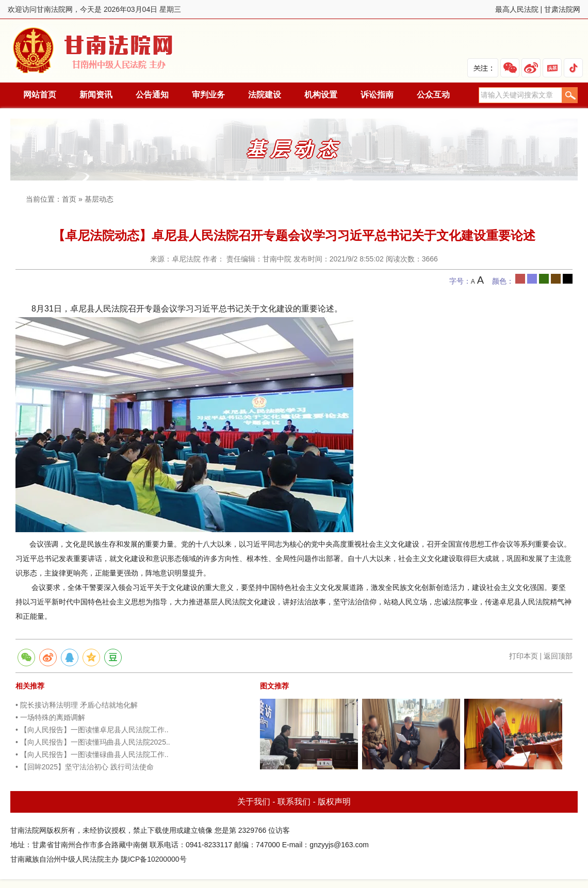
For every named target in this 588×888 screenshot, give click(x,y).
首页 (69, 199)
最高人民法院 (517, 9)
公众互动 (433, 95)
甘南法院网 (94, 51)
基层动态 (99, 199)
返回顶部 (558, 656)
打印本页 (524, 656)
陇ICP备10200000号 (154, 859)
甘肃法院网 (562, 9)
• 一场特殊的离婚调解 (50, 717)
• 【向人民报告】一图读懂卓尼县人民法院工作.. (92, 730)
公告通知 (152, 95)
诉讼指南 (377, 95)
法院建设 (265, 95)
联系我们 (294, 802)
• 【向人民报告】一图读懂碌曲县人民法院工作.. (92, 754)
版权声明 (334, 802)
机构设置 (321, 95)
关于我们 (254, 802)
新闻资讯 (96, 95)
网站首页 (40, 95)
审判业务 (208, 95)
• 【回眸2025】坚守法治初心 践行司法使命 (85, 767)
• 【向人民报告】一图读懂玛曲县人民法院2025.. (93, 742)
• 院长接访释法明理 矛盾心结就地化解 (77, 705)
